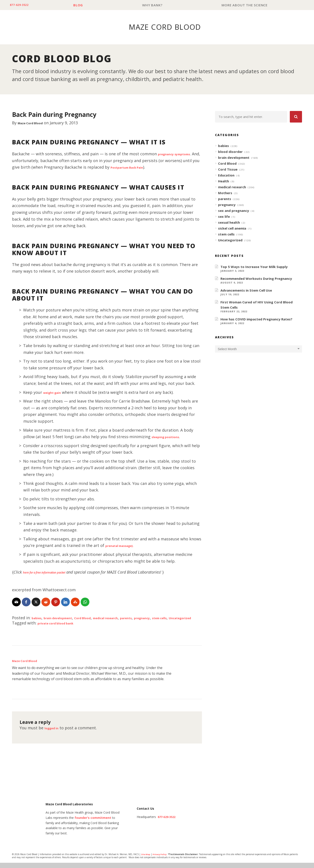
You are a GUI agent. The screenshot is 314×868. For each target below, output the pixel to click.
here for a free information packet (52, 572)
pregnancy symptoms (179, 154)
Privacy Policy (162, 860)
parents (153, 618)
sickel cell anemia (232, 228)
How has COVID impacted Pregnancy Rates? (256, 319)
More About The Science (246, 5)
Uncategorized (37, 623)
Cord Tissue (228, 169)
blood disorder (230, 152)
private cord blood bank (61, 628)
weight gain (55, 393)
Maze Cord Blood (34, 123)
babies (38, 618)
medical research (126, 618)
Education (226, 175)
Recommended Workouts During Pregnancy (256, 279)
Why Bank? (155, 5)
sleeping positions (169, 437)
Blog (83, 5)
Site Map (146, 860)
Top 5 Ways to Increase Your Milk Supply (254, 267)
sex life (224, 217)
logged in (54, 733)
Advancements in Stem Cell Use (246, 290)
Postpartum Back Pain (140, 167)
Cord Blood (97, 618)
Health (224, 181)
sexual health (229, 223)
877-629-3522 (22, 5)
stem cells (226, 234)
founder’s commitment (93, 823)
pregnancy (173, 618)
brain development (65, 618)
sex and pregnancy (234, 211)
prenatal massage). (124, 546)
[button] (296, 117)
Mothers (225, 193)
